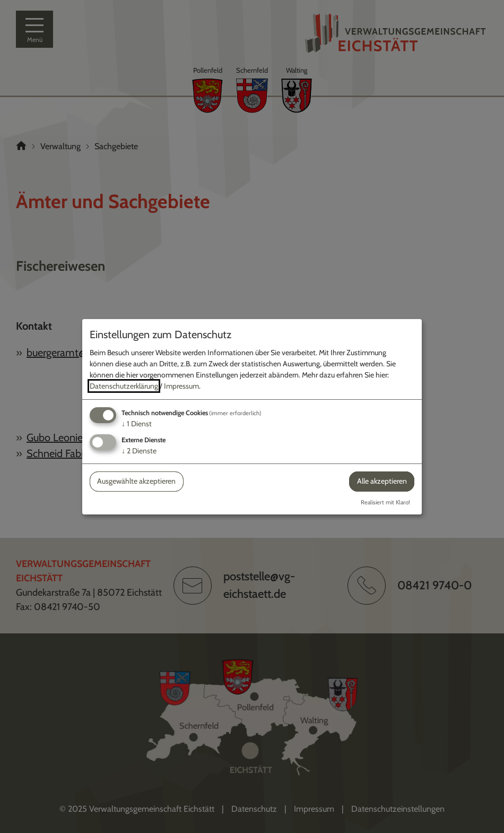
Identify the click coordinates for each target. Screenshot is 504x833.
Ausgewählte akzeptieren (136, 481)
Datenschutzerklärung (124, 386)
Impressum (181, 386)
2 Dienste (139, 451)
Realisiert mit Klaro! (385, 502)
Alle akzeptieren (382, 481)
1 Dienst (137, 424)
